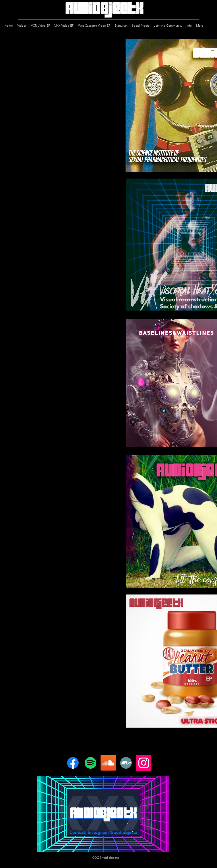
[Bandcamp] (126, 763)
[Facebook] (73, 763)
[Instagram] (144, 763)
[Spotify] (91, 763)
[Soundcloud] (108, 763)
